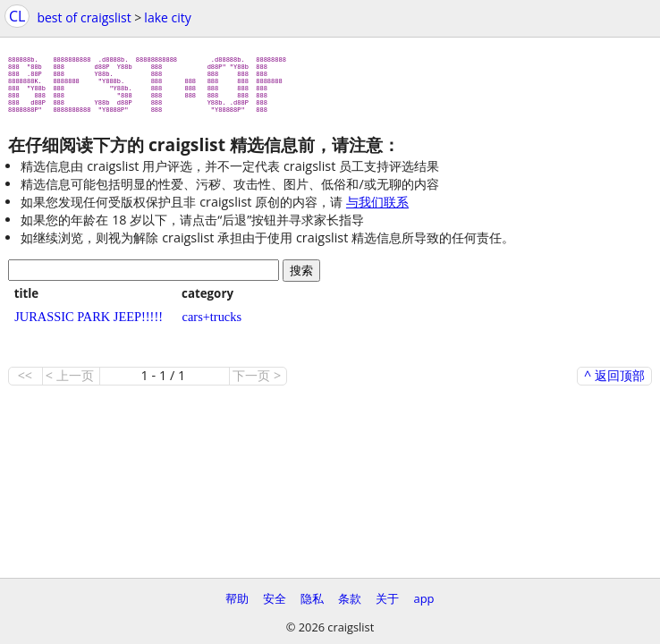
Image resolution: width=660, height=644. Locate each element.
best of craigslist (84, 17)
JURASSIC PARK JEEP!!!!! (89, 324)
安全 (275, 598)
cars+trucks (212, 324)
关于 (387, 598)
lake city (167, 17)
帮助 (237, 598)
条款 (350, 598)
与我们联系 (377, 209)
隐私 (312, 598)
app (423, 598)
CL (17, 16)
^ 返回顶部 (614, 383)
